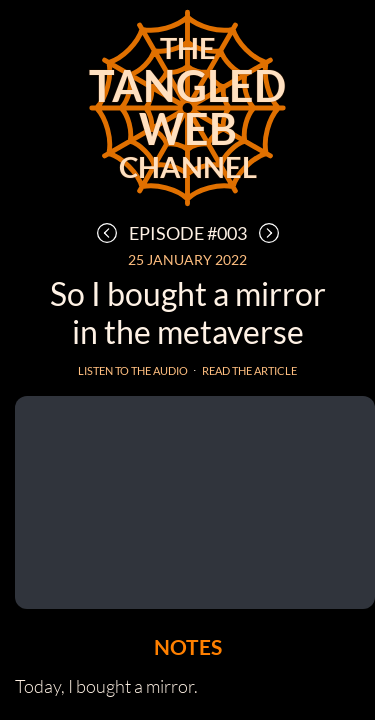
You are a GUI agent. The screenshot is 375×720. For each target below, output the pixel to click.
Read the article (249, 370)
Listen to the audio (133, 370)
